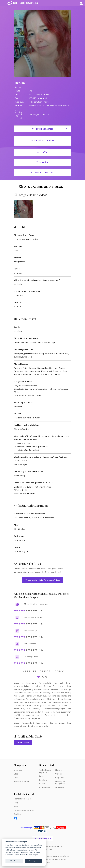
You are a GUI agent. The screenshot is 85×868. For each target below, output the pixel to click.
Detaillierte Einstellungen (29, 855)
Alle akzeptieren (34, 861)
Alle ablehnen (14, 861)
